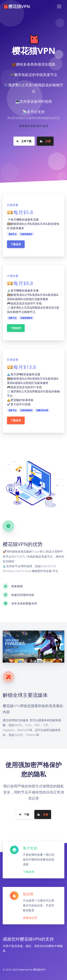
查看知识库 (30, 918)
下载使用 (16, 244)
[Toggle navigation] (59, 6)
